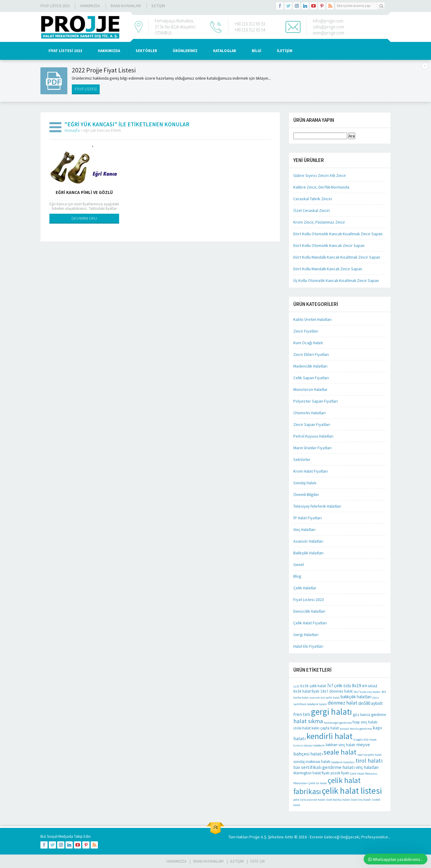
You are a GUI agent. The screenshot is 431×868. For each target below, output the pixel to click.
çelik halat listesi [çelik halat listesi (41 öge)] (352, 791)
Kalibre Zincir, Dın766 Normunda (321, 187)
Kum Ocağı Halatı (308, 343)
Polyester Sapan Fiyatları (316, 401)
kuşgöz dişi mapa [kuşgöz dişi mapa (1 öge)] (365, 739)
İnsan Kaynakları (126, 6)
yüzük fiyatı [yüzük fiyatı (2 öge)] (340, 773)
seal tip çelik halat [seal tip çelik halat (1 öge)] (369, 755)
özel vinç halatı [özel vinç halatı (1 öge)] (361, 800)
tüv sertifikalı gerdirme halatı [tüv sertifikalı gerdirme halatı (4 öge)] (324, 767)
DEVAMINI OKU (84, 218)
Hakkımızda (90, 6)
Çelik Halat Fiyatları (310, 623)
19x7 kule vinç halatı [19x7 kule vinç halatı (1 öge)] (367, 692)
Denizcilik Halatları (309, 611)
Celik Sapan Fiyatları (311, 378)
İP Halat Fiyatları (308, 518)
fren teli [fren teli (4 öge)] (302, 714)
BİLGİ (257, 51)
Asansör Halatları (308, 541)
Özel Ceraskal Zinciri (312, 210)
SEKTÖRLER (146, 51)
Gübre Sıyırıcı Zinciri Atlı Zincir (320, 175)
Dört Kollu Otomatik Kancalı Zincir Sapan (329, 245)
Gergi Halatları (306, 635)
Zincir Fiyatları (306, 331)
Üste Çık (258, 861)
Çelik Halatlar (305, 588)
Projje (255, 837)
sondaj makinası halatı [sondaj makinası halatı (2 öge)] (312, 762)
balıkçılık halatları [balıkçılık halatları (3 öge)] (356, 697)
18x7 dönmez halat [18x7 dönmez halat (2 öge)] (336, 691)
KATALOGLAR (225, 51)
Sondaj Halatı (305, 483)
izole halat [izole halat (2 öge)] (302, 728)
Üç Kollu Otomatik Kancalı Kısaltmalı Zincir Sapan (336, 280)
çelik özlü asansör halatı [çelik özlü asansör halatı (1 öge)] (309, 800)
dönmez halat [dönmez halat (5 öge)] (343, 703)
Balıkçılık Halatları (308, 553)
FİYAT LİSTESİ (86, 89)
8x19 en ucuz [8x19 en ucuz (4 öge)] (365, 685)
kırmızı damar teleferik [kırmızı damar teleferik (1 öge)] (309, 745)
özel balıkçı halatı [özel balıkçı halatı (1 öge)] (338, 800)
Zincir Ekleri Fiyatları (311, 354)
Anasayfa (72, 130)
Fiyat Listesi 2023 (55, 6)
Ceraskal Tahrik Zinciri (313, 199)
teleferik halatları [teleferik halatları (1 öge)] (343, 762)
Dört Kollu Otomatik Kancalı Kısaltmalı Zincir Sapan (338, 234)
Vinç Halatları (304, 529)
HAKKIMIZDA (109, 51)
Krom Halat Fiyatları (311, 471)
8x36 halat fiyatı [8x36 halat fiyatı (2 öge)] (306, 691)
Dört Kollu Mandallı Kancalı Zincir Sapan (328, 269)
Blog (297, 576)
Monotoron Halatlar (310, 389)
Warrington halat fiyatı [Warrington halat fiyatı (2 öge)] (311, 773)
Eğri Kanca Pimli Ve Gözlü (84, 192)
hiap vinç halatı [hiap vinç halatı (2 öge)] (365, 722)
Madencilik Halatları (310, 366)
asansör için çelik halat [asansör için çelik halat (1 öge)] (325, 698)
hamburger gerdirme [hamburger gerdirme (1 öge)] (338, 723)
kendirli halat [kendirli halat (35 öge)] (330, 736)
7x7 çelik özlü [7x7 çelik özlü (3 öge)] (339, 686)
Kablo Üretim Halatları (312, 319)
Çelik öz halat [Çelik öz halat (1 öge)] (318, 783)
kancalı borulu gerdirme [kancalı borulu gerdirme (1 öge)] (356, 729)
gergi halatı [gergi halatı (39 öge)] (331, 712)
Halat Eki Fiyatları (308, 646)
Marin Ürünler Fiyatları (312, 448)
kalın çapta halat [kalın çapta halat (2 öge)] (325, 728)
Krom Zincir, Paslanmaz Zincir (319, 222)
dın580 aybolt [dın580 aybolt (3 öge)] (371, 703)
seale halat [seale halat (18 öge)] (340, 752)
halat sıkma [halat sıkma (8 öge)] (308, 721)
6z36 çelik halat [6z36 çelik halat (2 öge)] (313, 686)
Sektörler (302, 459)
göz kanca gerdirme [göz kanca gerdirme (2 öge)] (369, 715)
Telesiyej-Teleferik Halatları (317, 506)
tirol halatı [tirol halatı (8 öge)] (369, 760)
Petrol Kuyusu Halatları (313, 436)
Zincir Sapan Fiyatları (312, 424)
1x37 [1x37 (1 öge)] (296, 686)
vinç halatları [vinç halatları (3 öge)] (367, 767)
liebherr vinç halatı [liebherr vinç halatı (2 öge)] (340, 745)
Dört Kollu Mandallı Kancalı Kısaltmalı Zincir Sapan (337, 257)
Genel (299, 564)
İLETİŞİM (158, 6)
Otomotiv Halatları (309, 413)
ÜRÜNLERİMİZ (185, 51)
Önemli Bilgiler (306, 494)
